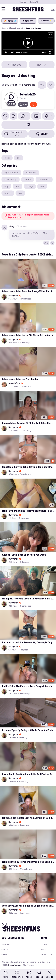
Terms (44, 945)
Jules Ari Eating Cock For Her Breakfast (24, 555)
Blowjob (8, 193)
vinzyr (12, 226)
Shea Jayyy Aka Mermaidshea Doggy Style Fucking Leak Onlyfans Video (28, 906)
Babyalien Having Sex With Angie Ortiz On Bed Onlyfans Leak (28, 818)
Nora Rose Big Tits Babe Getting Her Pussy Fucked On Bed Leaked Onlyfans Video (28, 467)
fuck (42, 186)
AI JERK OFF (28, 21)
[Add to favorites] (5, 116)
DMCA (44, 950)
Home (4, 28)
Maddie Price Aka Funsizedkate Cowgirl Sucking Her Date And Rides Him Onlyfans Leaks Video (28, 686)
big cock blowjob (16, 28)
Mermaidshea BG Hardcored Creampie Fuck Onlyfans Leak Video (28, 862)
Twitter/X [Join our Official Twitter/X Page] (34, 2)
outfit (7, 158)
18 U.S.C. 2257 (48, 954)
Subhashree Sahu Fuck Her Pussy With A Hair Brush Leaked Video (28, 291)
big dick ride (31, 173)
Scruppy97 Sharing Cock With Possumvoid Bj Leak (28, 598)
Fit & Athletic (44, 179)
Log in (4, 954)
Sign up (5, 950)
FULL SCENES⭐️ (46, 21)
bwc (20, 193)
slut (19, 158)
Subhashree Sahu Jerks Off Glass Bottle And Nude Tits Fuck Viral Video (28, 335)
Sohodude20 (28, 94)
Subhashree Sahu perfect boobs (20, 379)
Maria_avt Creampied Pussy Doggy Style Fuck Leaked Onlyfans (28, 511)
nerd (18, 186)
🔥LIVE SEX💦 (10, 21)
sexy (6, 186)
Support (6, 945)
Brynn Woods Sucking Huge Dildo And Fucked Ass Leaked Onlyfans (28, 774)
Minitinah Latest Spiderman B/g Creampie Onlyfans (28, 642)
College (30, 186)
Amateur (28, 179)
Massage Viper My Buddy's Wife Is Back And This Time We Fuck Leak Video (28, 730)
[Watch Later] (13, 116)
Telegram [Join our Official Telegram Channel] (22, 2)
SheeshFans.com (15, 965)
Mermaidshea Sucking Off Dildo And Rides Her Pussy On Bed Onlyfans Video (28, 423)
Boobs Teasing (11, 179)
